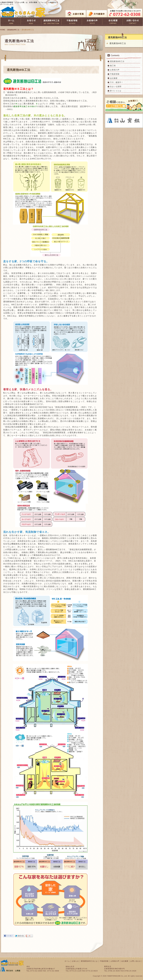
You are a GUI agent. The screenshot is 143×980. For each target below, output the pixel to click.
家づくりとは (116, 91)
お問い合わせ (136, 961)
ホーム (67, 961)
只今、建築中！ (117, 82)
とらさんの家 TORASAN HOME (23, 12)
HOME (3, 30)
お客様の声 (115, 70)
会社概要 (114, 78)
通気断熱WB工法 (13, 30)
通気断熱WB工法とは (89, 961)
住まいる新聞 (116, 87)
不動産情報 (115, 74)
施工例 (113, 66)
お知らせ (75, 961)
